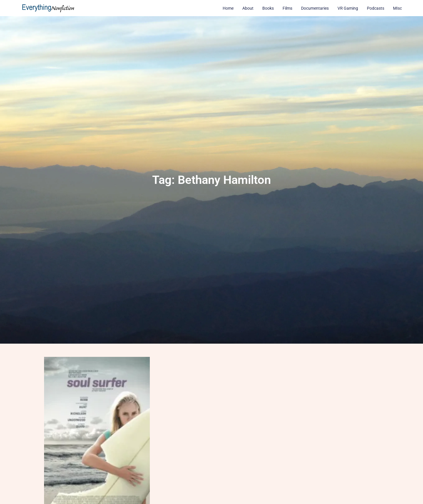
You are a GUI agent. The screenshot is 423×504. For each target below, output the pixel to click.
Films (287, 8)
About (248, 8)
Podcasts (376, 8)
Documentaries (315, 8)
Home (228, 8)
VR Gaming (348, 8)
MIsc (397, 8)
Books (268, 8)
